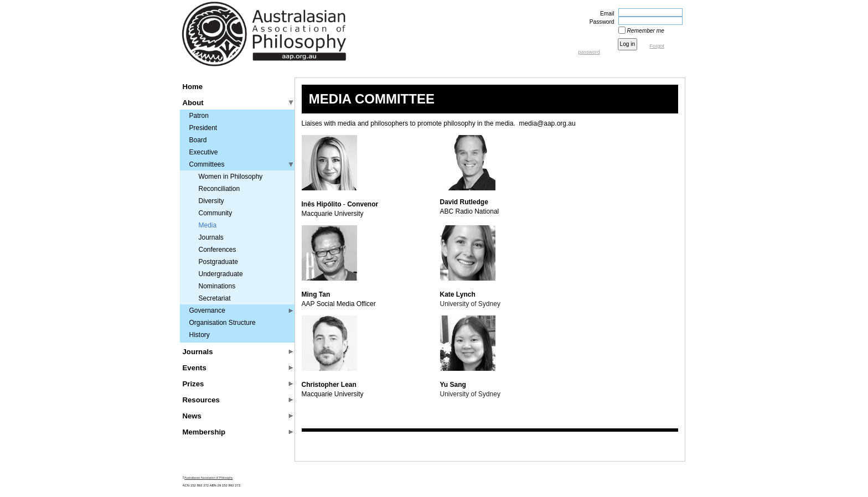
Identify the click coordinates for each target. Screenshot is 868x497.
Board (198, 140)
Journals (211, 237)
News (192, 416)
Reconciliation (219, 189)
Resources (201, 400)
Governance (207, 310)
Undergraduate (221, 274)
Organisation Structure (223, 323)
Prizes (193, 384)
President (203, 128)
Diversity (211, 201)
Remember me (646, 31)
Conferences (218, 250)
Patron (199, 116)
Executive (204, 152)
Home (193, 87)
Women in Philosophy (231, 177)
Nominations (217, 286)
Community (216, 213)
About (193, 103)
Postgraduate (218, 262)
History (200, 335)
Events (195, 368)
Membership (204, 432)
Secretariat (215, 298)
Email (605, 14)
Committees (207, 164)
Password (600, 22)
